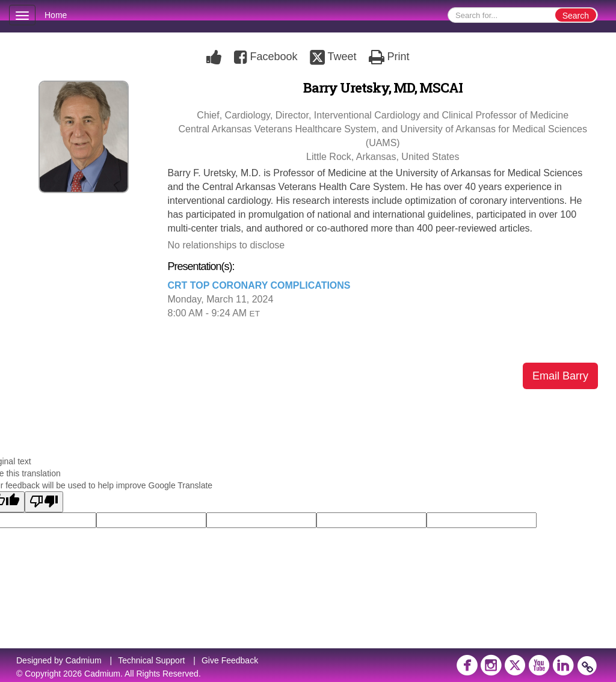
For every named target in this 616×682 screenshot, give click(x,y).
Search (576, 16)
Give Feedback (230, 660)
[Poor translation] (44, 502)
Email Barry (560, 376)
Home (56, 15)
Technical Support (151, 660)
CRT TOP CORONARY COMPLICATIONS (259, 285)
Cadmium (84, 660)
